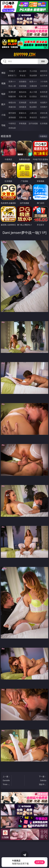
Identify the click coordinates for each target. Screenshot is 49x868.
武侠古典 (44, 113)
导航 (3, 125)
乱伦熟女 (33, 96)
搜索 (43, 61)
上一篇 (7, 781)
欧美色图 (33, 102)
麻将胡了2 (12, 75)
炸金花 (23, 75)
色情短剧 (12, 128)
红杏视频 (44, 123)
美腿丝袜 (12, 107)
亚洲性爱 (12, 92)
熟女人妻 (12, 86)
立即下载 (40, 862)
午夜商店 (12, 123)
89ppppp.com (24, 55)
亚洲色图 (23, 102)
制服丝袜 (12, 96)
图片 (3, 104)
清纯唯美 (23, 107)
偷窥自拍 (12, 102)
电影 (3, 94)
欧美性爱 (44, 92)
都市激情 (12, 113)
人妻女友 (33, 113)
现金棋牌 (33, 75)
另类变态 (44, 96)
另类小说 (23, 117)
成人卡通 (33, 92)
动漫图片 (44, 102)
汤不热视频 (33, 123)
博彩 (3, 73)
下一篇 (42, 781)
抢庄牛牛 (44, 75)
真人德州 (23, 71)
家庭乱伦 (23, 113)
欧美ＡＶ (33, 81)
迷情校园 (12, 117)
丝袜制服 (23, 86)
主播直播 (33, 86)
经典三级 (23, 96)
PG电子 (12, 71)
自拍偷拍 (23, 81)
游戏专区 (44, 71)
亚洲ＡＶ (12, 81)
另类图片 (44, 107)
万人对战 (33, 71)
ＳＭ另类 (44, 86)
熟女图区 (33, 107)
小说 (3, 115)
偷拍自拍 (23, 92)
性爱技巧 (44, 117)
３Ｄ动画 (44, 81)
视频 (3, 83)
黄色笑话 (33, 117)
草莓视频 (23, 123)
